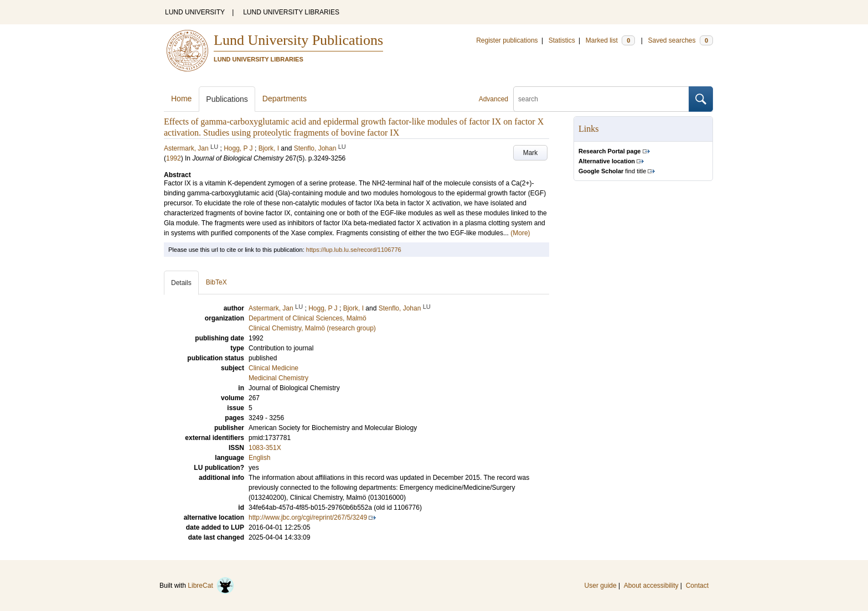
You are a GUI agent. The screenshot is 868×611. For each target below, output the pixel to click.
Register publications (507, 40)
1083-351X (265, 448)
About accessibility (651, 586)
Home (181, 99)
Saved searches (680, 40)
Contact (697, 586)
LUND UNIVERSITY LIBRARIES (291, 12)
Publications (227, 99)
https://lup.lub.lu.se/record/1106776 (354, 250)
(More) (520, 233)
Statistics (562, 40)
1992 (174, 158)
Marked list (610, 40)
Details (181, 283)
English (259, 458)
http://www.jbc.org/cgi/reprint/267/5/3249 (308, 517)
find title (612, 171)
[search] (601, 99)
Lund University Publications (298, 40)
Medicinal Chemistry (278, 378)
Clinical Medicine (273, 368)
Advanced (494, 99)
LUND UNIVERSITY (195, 12)
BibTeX (216, 282)
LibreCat (211, 586)
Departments (285, 99)
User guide (601, 586)
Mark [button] (531, 153)
